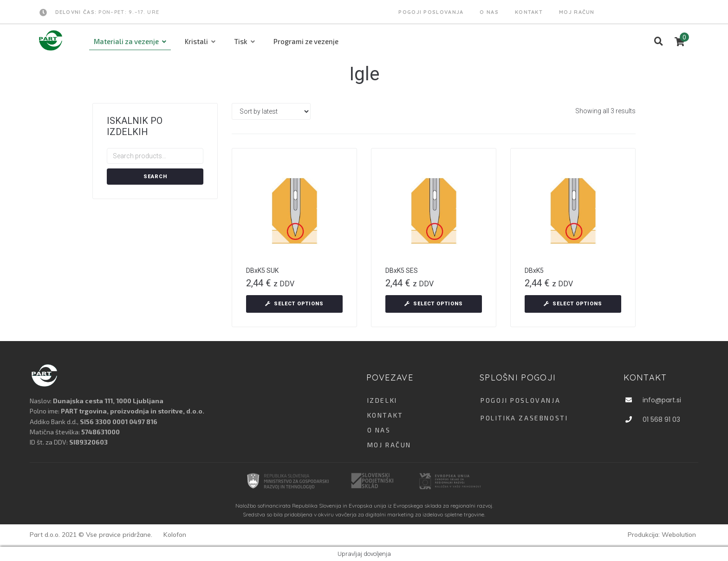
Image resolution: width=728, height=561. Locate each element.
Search (155, 177)
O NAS (379, 430)
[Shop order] (271, 111)
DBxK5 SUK (262, 271)
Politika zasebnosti (524, 418)
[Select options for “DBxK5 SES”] (434, 304)
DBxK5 (534, 271)
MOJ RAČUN (389, 445)
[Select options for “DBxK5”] (573, 304)
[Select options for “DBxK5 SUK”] (294, 304)
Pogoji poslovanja (520, 400)
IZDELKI (382, 400)
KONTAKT (385, 415)
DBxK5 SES (402, 271)
